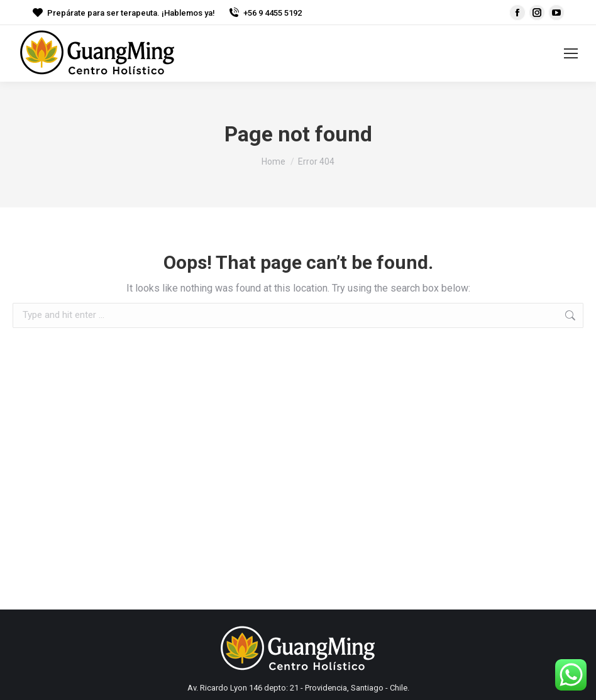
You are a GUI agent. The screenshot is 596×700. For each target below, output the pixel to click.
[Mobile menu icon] (571, 53)
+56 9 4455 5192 (265, 13)
